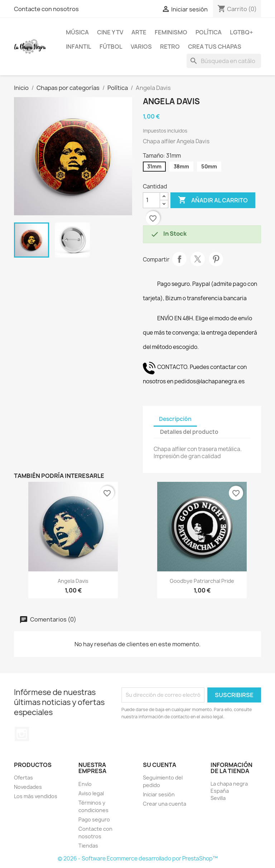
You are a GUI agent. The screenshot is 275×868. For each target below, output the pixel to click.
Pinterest (216, 259)
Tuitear (198, 259)
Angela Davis (73, 581)
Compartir (179, 259)
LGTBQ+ (242, 32)
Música (77, 32)
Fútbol (111, 47)
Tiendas (88, 846)
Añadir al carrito (213, 200)
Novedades (28, 787)
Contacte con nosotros (46, 9)
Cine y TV (110, 32)
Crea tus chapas (215, 47)
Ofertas (23, 778)
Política (209, 32)
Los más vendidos (36, 796)
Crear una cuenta (165, 804)
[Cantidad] (151, 200)
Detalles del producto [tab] (189, 432)
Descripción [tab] (175, 419)
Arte (139, 32)
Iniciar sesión (159, 794)
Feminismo (171, 32)
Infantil (79, 47)
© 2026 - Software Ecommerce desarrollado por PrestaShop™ (138, 859)
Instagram (22, 734)
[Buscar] (224, 61)
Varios (141, 47)
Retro (170, 47)
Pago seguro (94, 819)
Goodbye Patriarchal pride (202, 581)
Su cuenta (160, 765)
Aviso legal (91, 793)
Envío (85, 784)
